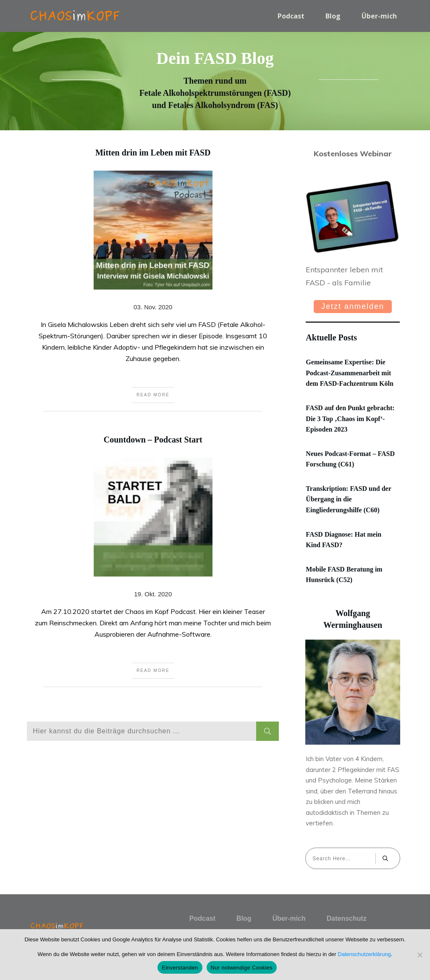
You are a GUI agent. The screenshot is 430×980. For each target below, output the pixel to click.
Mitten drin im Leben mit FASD (153, 294)
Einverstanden (180, 968)
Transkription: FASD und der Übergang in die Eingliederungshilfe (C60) (348, 499)
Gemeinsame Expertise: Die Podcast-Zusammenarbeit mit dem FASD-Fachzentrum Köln (350, 373)
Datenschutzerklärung (364, 954)
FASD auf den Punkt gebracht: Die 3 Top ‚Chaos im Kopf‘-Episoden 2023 (350, 419)
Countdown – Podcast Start (153, 575)
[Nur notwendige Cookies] (420, 955)
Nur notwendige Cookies (242, 968)
